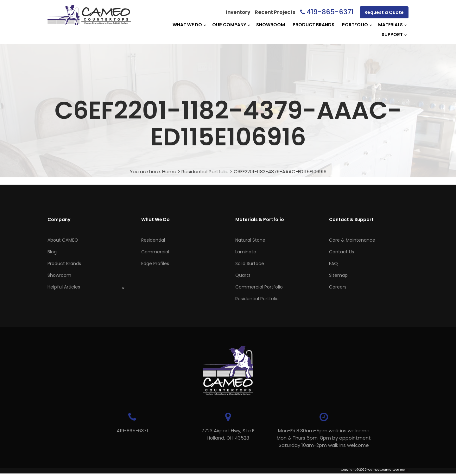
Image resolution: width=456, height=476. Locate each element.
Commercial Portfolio (259, 287)
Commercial (155, 252)
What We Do (187, 25)
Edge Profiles (155, 263)
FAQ (333, 263)
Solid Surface (250, 263)
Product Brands (313, 25)
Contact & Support (351, 219)
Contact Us (342, 252)
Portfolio (355, 25)
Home (169, 171)
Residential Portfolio (205, 171)
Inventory (238, 12)
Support (392, 35)
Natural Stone (250, 240)
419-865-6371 (330, 12)
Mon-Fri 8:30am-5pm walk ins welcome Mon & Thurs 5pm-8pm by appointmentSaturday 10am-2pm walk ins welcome (323, 438)
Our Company (229, 25)
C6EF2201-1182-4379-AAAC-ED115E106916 (280, 171)
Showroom (271, 25)
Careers (338, 287)
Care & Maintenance (352, 240)
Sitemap (338, 275)
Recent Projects (275, 12)
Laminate (246, 252)
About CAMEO (63, 240)
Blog (52, 252)
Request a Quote (384, 12)
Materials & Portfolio (260, 219)
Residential (153, 240)
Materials (390, 25)
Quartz (243, 275)
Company (59, 219)
